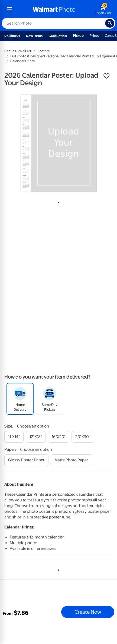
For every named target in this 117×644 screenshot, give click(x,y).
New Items (34, 36)
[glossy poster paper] (26, 460)
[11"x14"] (14, 437)
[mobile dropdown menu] (9, 10)
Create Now (88, 612)
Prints (94, 36)
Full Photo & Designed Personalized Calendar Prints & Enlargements (64, 56)
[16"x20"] (59, 437)
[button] (106, 76)
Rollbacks (12, 36)
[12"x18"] (36, 437)
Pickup (78, 36)
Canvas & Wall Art (18, 51)
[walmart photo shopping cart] (103, 10)
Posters (43, 51)
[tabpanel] (58, 143)
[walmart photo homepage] (54, 10)
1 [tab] (57, 202)
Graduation (58, 36)
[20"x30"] (83, 437)
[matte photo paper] (71, 460)
